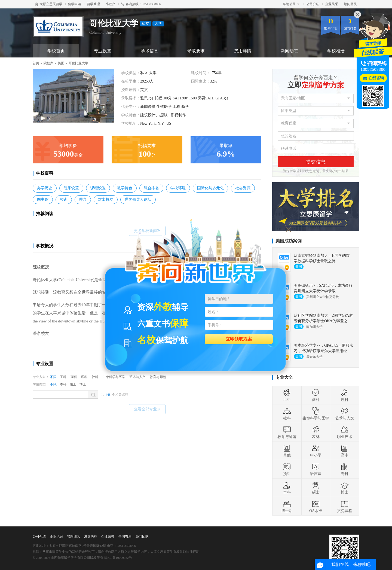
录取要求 (196, 51)
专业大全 (284, 377)
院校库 (48, 63)
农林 (316, 432)
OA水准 (316, 506)
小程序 (111, 4)
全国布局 (125, 537)
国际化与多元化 (210, 188)
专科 (345, 469)
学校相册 (336, 51)
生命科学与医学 (114, 377)
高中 (345, 451)
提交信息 (316, 162)
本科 (63, 384)
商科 (74, 377)
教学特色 (125, 188)
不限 (53, 377)
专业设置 (103, 51)
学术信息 (149, 51)
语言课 (316, 469)
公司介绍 (313, 4)
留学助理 (93, 4)
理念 (83, 199)
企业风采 (332, 4)
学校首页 (56, 51)
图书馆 (43, 199)
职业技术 (345, 432)
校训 (64, 199)
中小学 (316, 451)
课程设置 (98, 188)
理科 (84, 377)
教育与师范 (158, 377)
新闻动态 (289, 51)
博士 (83, 384)
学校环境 (178, 188)
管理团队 (73, 537)
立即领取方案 (239, 339)
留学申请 (75, 4)
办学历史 (45, 188)
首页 (36, 63)
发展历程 (91, 537)
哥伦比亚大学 (78, 63)
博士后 (287, 506)
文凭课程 (345, 506)
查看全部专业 (147, 409)
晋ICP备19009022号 (118, 558)
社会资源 (243, 188)
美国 (61, 63)
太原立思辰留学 (49, 4)
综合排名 (151, 188)
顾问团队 (350, 4)
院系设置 (71, 188)
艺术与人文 (137, 377)
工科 (63, 377)
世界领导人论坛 (138, 199)
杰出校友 (106, 199)
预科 (287, 469)
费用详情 (243, 51)
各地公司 (291, 4)
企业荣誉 (108, 537)
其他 (287, 451)
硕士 (73, 384)
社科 (95, 377)
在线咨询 (376, 78)
